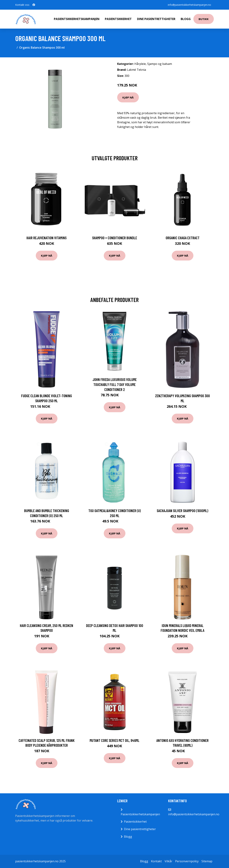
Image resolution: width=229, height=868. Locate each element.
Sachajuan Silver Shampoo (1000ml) (182, 511)
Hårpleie (140, 64)
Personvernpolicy (187, 861)
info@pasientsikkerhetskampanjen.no (189, 5)
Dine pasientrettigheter (156, 19)
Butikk (204, 19)
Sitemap (207, 861)
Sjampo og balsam (160, 64)
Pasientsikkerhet (118, 19)
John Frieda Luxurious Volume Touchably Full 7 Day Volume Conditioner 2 (115, 384)
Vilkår (168, 861)
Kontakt (156, 861)
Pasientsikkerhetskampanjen (77, 19)
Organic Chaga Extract (183, 238)
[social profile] (34, 5)
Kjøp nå (128, 97)
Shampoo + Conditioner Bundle (115, 238)
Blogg (186, 19)
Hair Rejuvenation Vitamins (47, 238)
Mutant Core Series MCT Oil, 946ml (114, 740)
